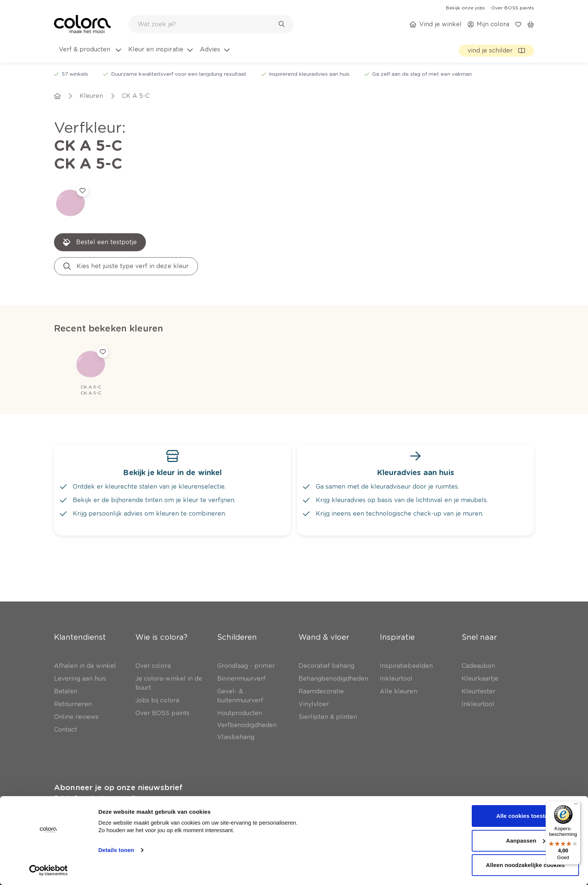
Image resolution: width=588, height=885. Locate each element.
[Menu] (576, 805)
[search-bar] (206, 24)
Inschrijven (165, 819)
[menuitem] (89, 54)
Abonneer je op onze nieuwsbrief (118, 787)
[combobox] (211, 24)
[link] (465, 7)
